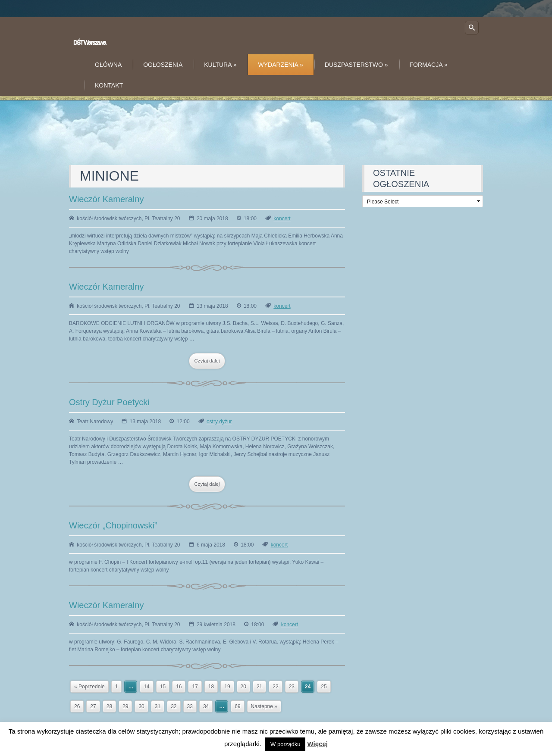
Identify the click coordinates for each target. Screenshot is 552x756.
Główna (108, 65)
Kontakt (109, 85)
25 (324, 687)
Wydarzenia (281, 65)
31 (158, 706)
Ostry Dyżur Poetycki (109, 402)
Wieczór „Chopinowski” (113, 525)
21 (259, 687)
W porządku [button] (285, 744)
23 (292, 687)
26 (77, 706)
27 (93, 706)
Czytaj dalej (207, 361)
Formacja (429, 65)
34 (206, 706)
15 (163, 687)
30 (141, 706)
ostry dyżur (219, 422)
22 (275, 687)
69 (237, 706)
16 (179, 687)
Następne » (264, 706)
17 (195, 687)
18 (211, 687)
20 (243, 687)
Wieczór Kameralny (106, 199)
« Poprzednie (89, 687)
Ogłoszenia (163, 65)
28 (109, 706)
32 (174, 706)
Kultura (220, 65)
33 (190, 706)
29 (125, 706)
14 (146, 687)
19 (227, 687)
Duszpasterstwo (356, 65)
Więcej (318, 744)
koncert (282, 219)
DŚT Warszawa (89, 42)
